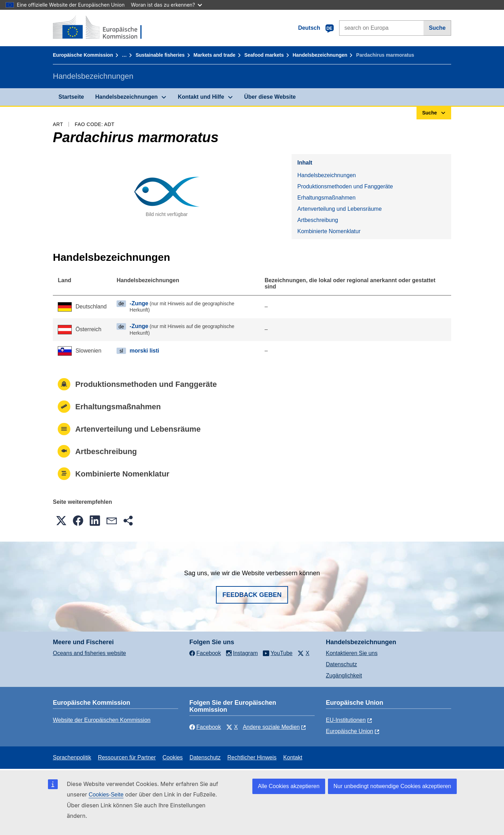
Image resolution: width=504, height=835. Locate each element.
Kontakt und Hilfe (201, 97)
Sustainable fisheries (160, 55)
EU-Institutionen (346, 720)
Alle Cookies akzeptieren (289, 786)
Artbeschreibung (318, 220)
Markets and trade (215, 55)
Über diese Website (270, 97)
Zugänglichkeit (344, 676)
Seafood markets (264, 55)
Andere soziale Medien (271, 727)
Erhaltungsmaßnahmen (326, 198)
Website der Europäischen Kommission (102, 720)
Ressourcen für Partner (127, 757)
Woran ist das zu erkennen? (166, 5)
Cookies (173, 757)
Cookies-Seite (106, 795)
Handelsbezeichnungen (320, 55)
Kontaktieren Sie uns (352, 653)
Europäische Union (349, 731)
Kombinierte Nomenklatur (329, 231)
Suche (437, 28)
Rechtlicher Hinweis (252, 757)
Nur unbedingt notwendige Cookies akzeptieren (392, 786)
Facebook (205, 727)
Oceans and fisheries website (89, 653)
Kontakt (293, 757)
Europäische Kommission (83, 55)
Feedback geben (252, 595)
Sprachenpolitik (72, 757)
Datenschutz (341, 664)
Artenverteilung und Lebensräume (339, 209)
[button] (61, 521)
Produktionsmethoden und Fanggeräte (345, 186)
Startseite (71, 97)
